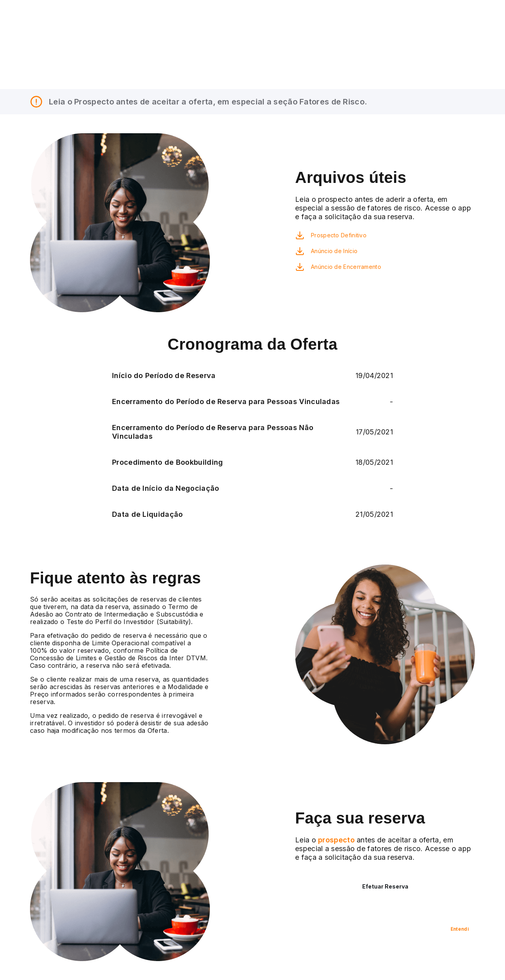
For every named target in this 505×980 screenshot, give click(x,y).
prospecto (335, 840)
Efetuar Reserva (385, 886)
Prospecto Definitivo (339, 235)
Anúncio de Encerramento (346, 267)
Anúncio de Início (334, 251)
